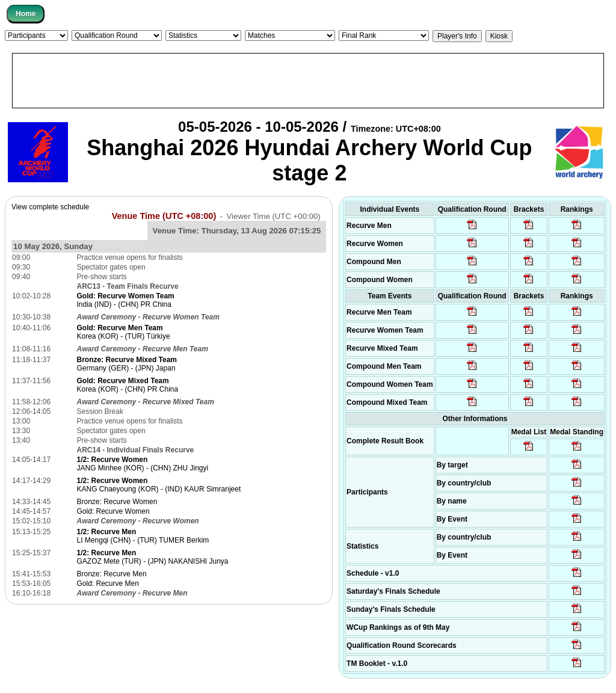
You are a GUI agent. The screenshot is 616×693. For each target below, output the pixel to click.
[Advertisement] (308, 81)
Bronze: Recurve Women (117, 502)
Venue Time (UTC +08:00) (164, 216)
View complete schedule (50, 207)
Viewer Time (273, 216)
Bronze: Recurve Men (112, 574)
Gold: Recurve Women (113, 511)
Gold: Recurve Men (108, 584)
